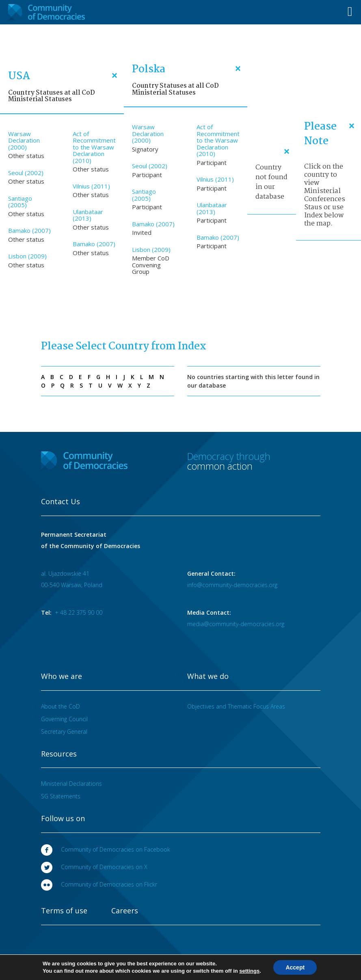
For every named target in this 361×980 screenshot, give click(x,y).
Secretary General (64, 732)
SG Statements (61, 796)
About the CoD (61, 706)
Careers (125, 911)
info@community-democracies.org (232, 585)
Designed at (292, 965)
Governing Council (64, 719)
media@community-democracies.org (236, 624)
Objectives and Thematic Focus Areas (236, 706)
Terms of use (64, 911)
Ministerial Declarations (71, 784)
